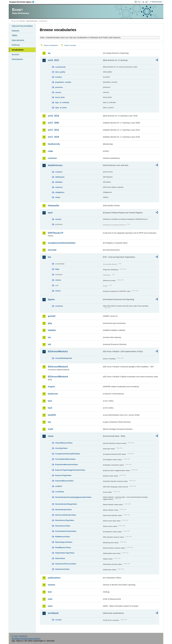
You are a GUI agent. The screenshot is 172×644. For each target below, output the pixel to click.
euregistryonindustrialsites (62, 243)
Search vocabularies (51, 45)
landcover (53, 394)
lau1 (50, 401)
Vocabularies (18, 50)
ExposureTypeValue (63, 475)
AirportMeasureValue (64, 443)
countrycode (60, 67)
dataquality (53, 205)
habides (52, 330)
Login (139, 2)
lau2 (50, 408)
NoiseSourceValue (63, 526)
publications (54, 578)
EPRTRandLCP (56, 233)
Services (15, 54)
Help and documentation (22, 26)
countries (59, 306)
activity (58, 219)
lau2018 (52, 415)
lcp (49, 422)
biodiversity (54, 144)
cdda (50, 151)
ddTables (59, 182)
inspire (51, 387)
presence (59, 87)
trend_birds (60, 97)
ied (49, 344)
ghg (50, 323)
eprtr (50, 213)
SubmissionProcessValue (66, 564)
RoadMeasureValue (63, 547)
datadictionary (55, 165)
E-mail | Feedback (19, 636)
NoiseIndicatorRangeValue (66, 504)
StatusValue (60, 558)
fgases (51, 299)
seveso (51, 585)
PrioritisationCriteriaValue (66, 531)
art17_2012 (53, 130)
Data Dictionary (32, 21)
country (58, 620)
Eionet (22, 21)
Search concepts (70, 45)
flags (57, 269)
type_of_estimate (62, 102)
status (58, 197)
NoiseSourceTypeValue (65, 520)
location (59, 77)
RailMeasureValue (63, 537)
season (58, 92)
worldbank (53, 613)
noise (51, 436)
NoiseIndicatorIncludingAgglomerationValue (73, 497)
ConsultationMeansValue (65, 459)
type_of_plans (61, 108)
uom (50, 599)
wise (50, 606)
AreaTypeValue (61, 448)
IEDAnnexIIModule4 (58, 377)
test (50, 592)
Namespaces (17, 59)
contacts (59, 172)
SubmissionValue (62, 569)
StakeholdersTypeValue (65, 553)
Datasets (16, 31)
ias (49, 337)
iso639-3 (59, 486)
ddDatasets (60, 177)
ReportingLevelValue (64, 542)
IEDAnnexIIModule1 (58, 351)
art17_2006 (53, 123)
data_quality (60, 72)
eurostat (52, 250)
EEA (23, 2)
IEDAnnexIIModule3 (58, 367)
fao (49, 257)
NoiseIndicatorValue (63, 510)
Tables (15, 35)
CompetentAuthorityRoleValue (68, 454)
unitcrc (58, 291)
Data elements (18, 40)
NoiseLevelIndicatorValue (66, 515)
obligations (60, 192)
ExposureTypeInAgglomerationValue (70, 470)
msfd (50, 429)
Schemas (16, 45)
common (52, 158)
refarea (58, 280)
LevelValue (60, 492)
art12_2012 (53, 60)
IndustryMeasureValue (64, 481)
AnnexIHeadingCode (64, 358)
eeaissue (59, 187)
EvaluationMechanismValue (67, 464)
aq (49, 53)
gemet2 (52, 316)
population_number (63, 82)
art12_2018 (53, 116)
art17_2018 (53, 137)
